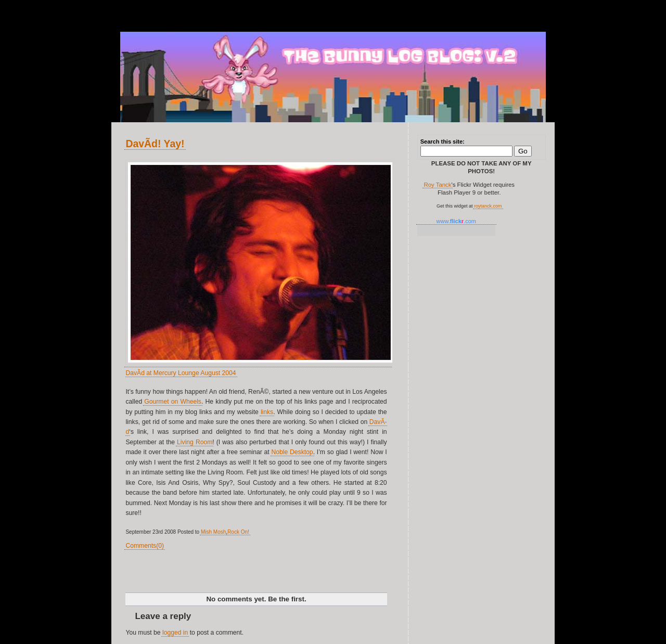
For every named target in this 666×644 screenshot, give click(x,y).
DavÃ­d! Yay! (155, 144)
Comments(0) (145, 546)
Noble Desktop (292, 452)
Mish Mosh (213, 532)
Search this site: (443, 141)
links (267, 412)
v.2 (133, 12)
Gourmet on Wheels (173, 402)
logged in (175, 633)
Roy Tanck (437, 185)
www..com (456, 221)
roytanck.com (488, 206)
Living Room (195, 442)
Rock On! (238, 532)
